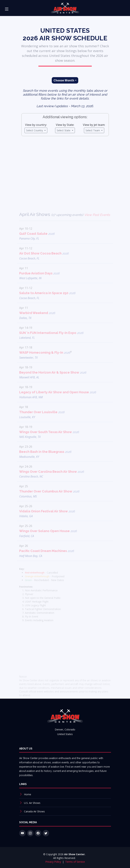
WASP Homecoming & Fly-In (45, 359)
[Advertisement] (65, 172)
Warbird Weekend (37, 319)
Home (28, 794)
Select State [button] (64, 131)
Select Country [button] (35, 131)
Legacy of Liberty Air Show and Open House (58, 399)
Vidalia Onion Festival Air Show (47, 518)
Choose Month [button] (64, 81)
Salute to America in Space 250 (47, 300)
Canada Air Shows (34, 811)
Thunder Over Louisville (42, 419)
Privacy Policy (54, 862)
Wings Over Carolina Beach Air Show (52, 478)
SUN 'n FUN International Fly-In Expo (51, 339)
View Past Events (97, 222)
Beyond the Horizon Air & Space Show (53, 379)
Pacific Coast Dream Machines (47, 557)
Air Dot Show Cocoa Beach (44, 260)
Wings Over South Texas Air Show (49, 439)
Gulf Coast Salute (37, 240)
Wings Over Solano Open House (48, 538)
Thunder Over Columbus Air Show (49, 498)
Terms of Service (75, 862)
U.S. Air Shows (32, 803)
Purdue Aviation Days (39, 280)
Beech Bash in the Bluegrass (45, 458)
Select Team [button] (93, 131)
